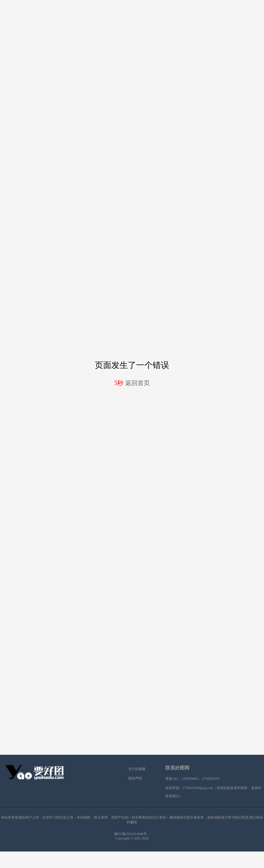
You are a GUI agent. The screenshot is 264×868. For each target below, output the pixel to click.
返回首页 (132, 383)
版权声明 (135, 778)
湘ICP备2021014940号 (130, 834)
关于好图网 (137, 769)
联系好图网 (177, 768)
